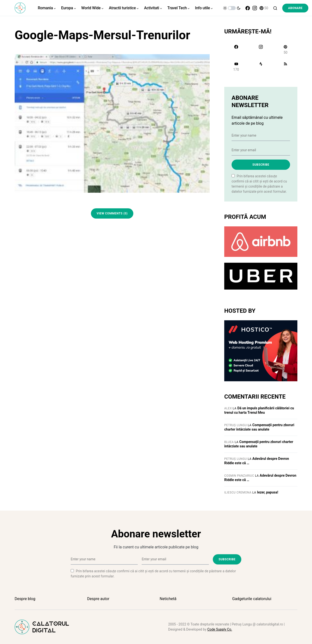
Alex (228, 408)
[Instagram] (255, 8)
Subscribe (261, 165)
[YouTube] (236, 67)
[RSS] (286, 67)
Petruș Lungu (236, 425)
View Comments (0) (112, 213)
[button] (232, 8)
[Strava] (261, 67)
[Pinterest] (264, 8)
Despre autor (98, 599)
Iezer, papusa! (268, 492)
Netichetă (168, 599)
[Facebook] (248, 8)
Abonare (295, 8)
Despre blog (25, 599)
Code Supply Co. (220, 629)
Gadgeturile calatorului (252, 599)
